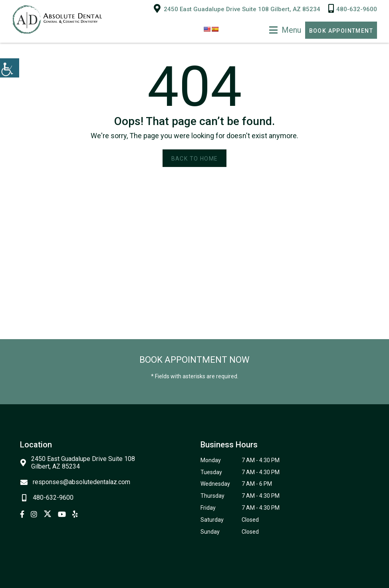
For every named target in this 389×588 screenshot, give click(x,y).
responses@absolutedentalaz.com (75, 482)
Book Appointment (341, 31)
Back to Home (195, 159)
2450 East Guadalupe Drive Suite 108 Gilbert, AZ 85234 (237, 8)
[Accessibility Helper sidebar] (10, 68)
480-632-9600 (353, 8)
